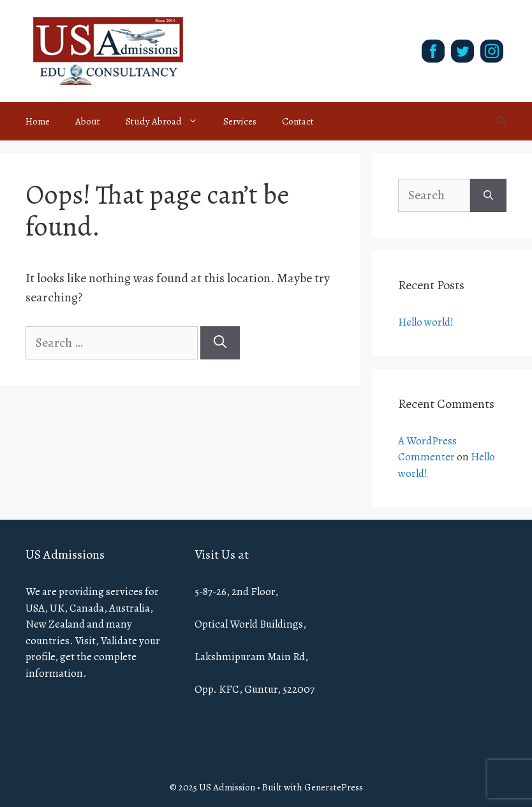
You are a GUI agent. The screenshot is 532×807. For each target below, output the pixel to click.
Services (240, 121)
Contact (298, 121)
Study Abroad (168, 121)
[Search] (220, 343)
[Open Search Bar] (502, 121)
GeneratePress (334, 787)
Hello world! (426, 322)
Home (38, 121)
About (88, 121)
